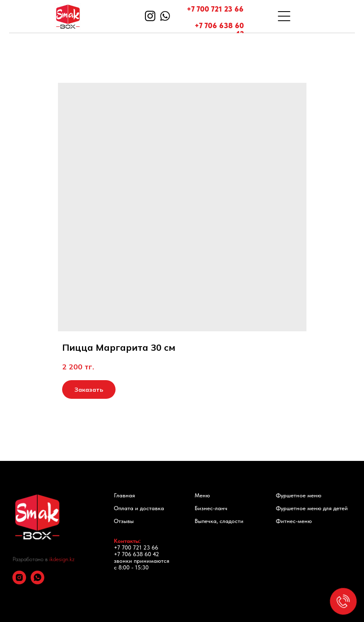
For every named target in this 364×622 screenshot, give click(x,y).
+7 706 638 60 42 (219, 30)
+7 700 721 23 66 (215, 9)
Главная (124, 495)
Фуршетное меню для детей (312, 508)
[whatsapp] (37, 582)
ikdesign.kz (62, 559)
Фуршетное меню (299, 495)
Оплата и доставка (139, 508)
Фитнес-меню (294, 521)
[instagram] (19, 582)
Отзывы (124, 521)
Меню (202, 495)
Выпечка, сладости (219, 521)
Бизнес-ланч (211, 508)
